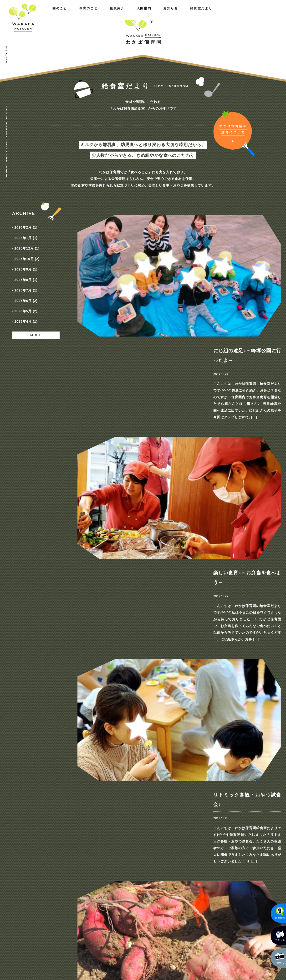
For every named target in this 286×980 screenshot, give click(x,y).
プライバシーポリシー (254, 863)
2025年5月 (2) (26, 291)
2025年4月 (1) (26, 299)
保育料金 (165, 869)
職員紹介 (86, 14)
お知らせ (225, 14)
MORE (36, 311)
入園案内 (193, 14)
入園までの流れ (170, 875)
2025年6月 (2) (26, 283)
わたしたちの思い (56, 862)
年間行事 (95, 875)
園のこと (19, 14)
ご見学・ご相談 (225, 772)
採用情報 (208, 869)
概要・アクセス (54, 869)
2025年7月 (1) (26, 275)
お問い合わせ (247, 854)
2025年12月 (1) (27, 242)
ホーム (17, 854)
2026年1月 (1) (26, 234)
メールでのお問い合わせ (251, 939)
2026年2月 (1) (26, 226)
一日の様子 (97, 869)
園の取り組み (99, 862)
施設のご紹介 (53, 875)
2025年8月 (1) (26, 267)
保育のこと (53, 14)
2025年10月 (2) (27, 250)
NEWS (206, 862)
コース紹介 (166, 862)
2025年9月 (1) (26, 259)
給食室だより (260, 14)
